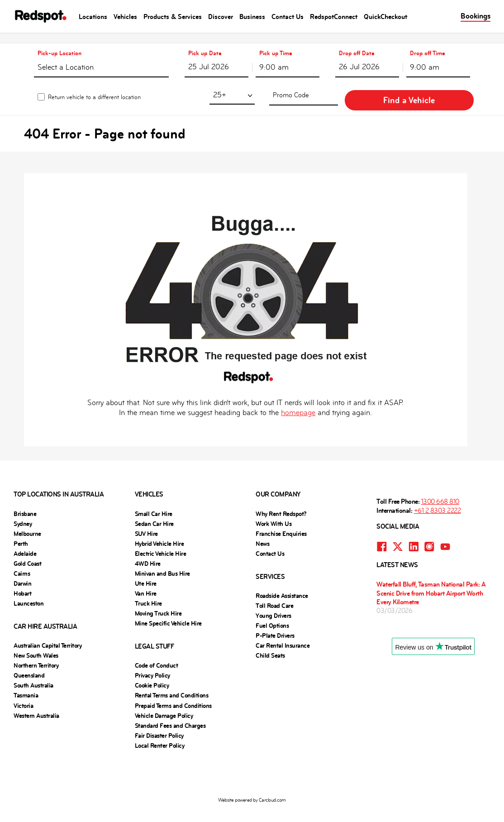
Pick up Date (205, 42)
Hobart (22, 583)
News (262, 533)
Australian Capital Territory (48, 635)
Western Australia (36, 705)
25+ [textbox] (265, 85)
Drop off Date (357, 42)
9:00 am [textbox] (274, 56)
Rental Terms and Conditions (172, 684)
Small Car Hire (154, 503)
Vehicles (125, 17)
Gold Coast (27, 553)
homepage (298, 402)
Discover (221, 17)
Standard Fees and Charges (170, 715)
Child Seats (270, 645)
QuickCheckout (385, 17)
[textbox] (101, 58)
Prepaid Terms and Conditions (173, 695)
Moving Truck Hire (158, 602)
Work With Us (273, 513)
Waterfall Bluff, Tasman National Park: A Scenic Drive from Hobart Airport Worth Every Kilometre (431, 582)
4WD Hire (148, 553)
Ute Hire (146, 573)
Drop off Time (428, 42)
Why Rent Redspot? (281, 503)
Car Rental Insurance (283, 635)
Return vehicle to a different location (94, 87)
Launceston (29, 593)
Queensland (29, 664)
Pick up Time (276, 42)
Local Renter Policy (160, 735)
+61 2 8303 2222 (437, 499)
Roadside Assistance (282, 585)
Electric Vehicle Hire (161, 543)
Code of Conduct (157, 655)
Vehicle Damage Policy (164, 705)
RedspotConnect (334, 17)
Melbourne (27, 523)
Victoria (23, 695)
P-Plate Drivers (275, 625)
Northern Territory (36, 655)
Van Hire (146, 583)
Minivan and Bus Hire (162, 563)
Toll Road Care (274, 595)
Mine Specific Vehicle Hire (168, 612)
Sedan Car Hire (154, 513)
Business (252, 17)
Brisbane (25, 503)
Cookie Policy (152, 674)
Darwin (22, 573)
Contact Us (288, 17)
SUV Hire (146, 523)
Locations (93, 17)
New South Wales (36, 645)
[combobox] (101, 56)
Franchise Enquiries (281, 523)
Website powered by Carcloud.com (252, 789)
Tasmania (26, 684)
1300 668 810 (440, 490)
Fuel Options (272, 615)
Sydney (23, 513)
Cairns (22, 563)
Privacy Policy (152, 664)
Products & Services (173, 17)
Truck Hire (148, 593)
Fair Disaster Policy (159, 725)
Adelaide (25, 543)
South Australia (33, 674)
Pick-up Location (59, 42)
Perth (21, 533)
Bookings (475, 16)
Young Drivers (273, 605)
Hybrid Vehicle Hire (159, 533)
